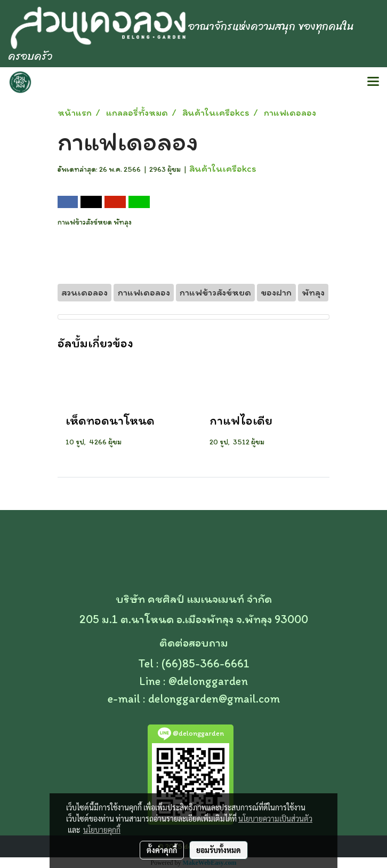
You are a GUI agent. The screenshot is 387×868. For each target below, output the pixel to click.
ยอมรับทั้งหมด (219, 850)
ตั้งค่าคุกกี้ (162, 850)
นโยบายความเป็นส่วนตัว (275, 818)
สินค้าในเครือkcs (223, 169)
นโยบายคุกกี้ (102, 830)
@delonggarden (208, 681)
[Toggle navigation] (373, 82)
